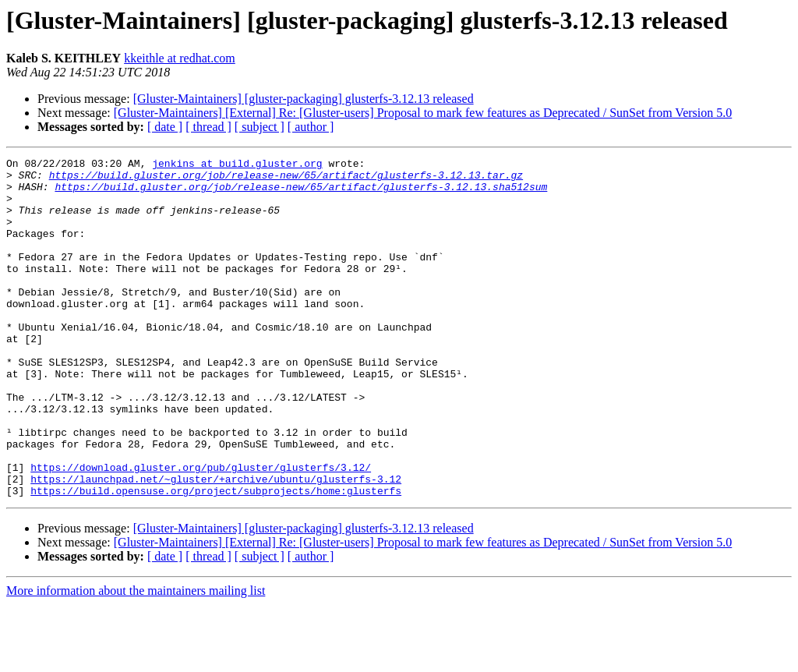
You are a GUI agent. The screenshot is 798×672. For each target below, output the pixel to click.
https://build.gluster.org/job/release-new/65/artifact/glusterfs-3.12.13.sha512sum (301, 193)
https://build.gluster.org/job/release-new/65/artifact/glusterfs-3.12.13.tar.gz (286, 179)
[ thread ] (208, 127)
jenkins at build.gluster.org (237, 165)
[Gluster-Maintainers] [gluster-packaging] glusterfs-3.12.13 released (304, 99)
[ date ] (165, 127)
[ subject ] (260, 127)
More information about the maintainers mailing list (136, 658)
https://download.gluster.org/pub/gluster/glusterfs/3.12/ (201, 530)
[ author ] (311, 127)
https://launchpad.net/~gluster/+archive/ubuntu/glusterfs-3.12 (216, 544)
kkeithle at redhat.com (180, 58)
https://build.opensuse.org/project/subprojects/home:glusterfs (216, 558)
